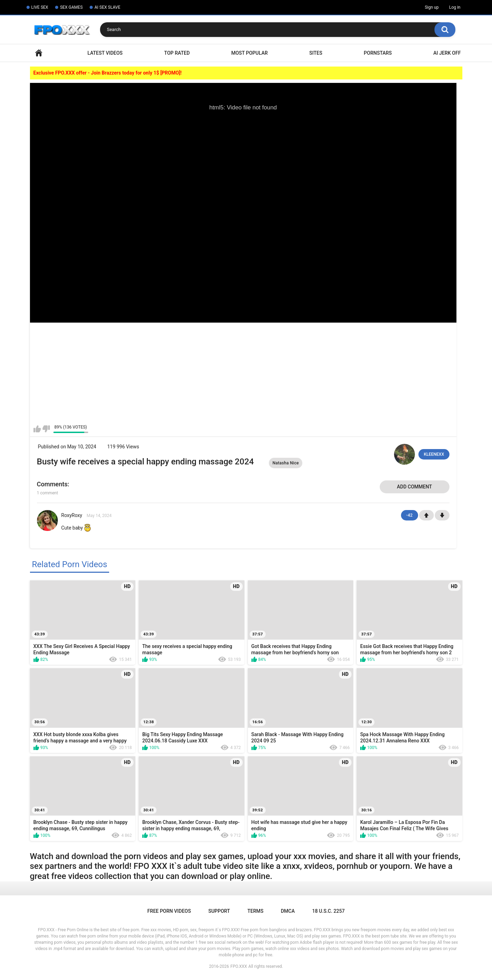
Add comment (414, 487)
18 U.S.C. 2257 (328, 911)
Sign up (432, 7)
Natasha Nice (286, 463)
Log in (455, 7)
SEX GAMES (71, 7)
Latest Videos (105, 53)
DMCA (288, 911)
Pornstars (378, 53)
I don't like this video (46, 429)
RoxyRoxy (72, 515)
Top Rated (177, 53)
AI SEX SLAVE (107, 7)
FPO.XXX (239, 966)
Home (39, 53)
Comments (52, 484)
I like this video (37, 429)
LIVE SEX (40, 7)
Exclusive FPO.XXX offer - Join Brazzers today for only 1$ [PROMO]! (108, 73)
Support (219, 911)
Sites (316, 53)
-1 (442, 515)
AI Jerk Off (447, 53)
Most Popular (249, 53)
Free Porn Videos (169, 911)
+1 (426, 515)
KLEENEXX (434, 454)
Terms (255, 911)
